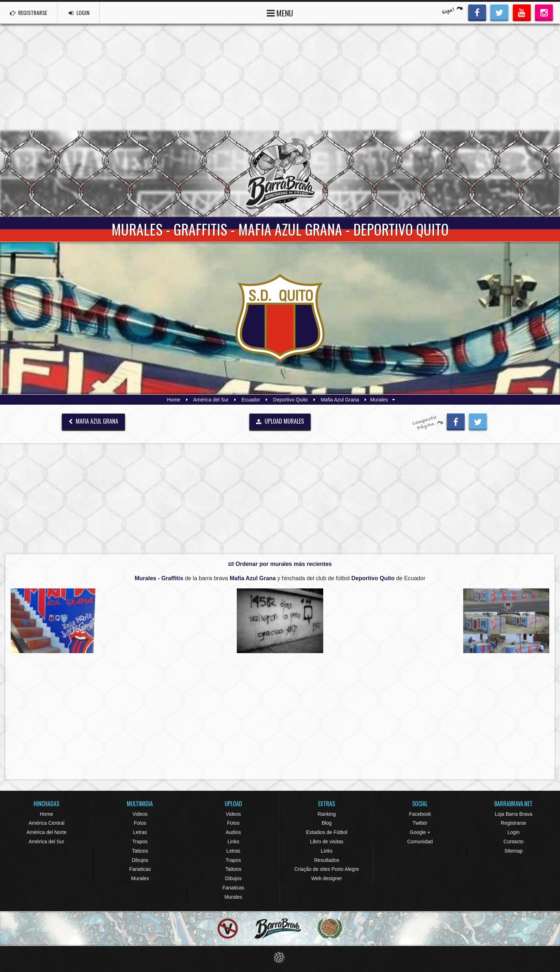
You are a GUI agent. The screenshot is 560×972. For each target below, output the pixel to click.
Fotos (140, 823)
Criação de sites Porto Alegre (327, 869)
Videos (140, 814)
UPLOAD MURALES (280, 421)
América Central (46, 823)
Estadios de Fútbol (327, 832)
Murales (140, 878)
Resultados (327, 860)
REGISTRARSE (30, 13)
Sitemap (513, 851)
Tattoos (140, 851)
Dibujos (140, 860)
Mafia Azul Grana (340, 400)
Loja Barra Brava (513, 814)
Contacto (514, 842)
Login (514, 832)
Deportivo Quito (291, 400)
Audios (233, 832)
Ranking (327, 814)
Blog (327, 823)
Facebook (420, 814)
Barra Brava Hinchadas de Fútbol (280, 174)
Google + (420, 832)
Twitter (420, 823)
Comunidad (420, 842)
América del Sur (211, 400)
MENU (280, 12)
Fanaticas (140, 869)
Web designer (327, 878)
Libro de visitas (327, 842)
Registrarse (514, 823)
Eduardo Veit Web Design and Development (280, 958)
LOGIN (82, 13)
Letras (140, 832)
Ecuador (251, 400)
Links (233, 842)
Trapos (140, 842)
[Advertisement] (280, 77)
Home (173, 400)
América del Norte (46, 832)
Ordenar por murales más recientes (280, 564)
